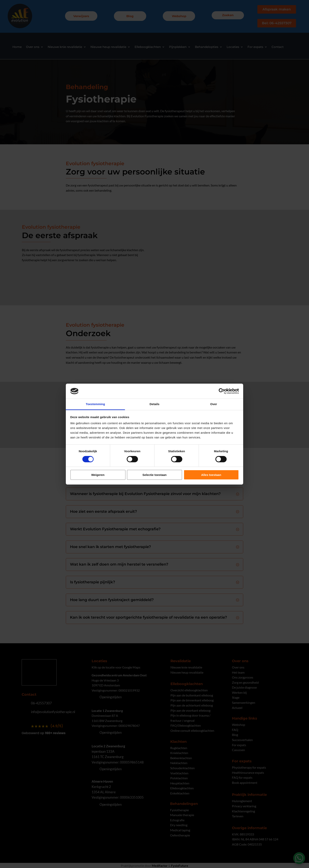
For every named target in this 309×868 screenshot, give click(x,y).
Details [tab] (154, 404)
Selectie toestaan (155, 475)
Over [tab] (214, 404)
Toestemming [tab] (95, 404)
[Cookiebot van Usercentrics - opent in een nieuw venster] (222, 391)
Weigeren (98, 475)
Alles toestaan (211, 475)
